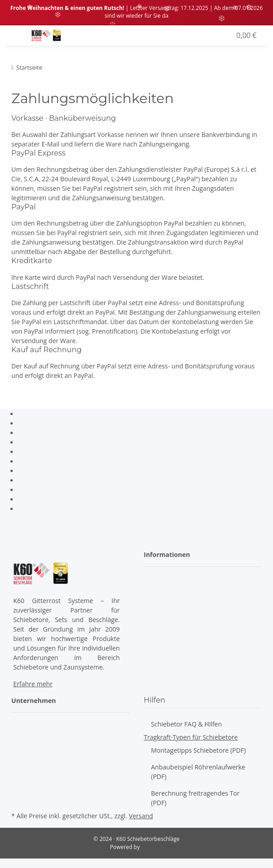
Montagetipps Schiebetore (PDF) (199, 750)
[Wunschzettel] (224, 35)
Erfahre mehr (33, 684)
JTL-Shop (152, 847)
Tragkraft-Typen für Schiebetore (191, 737)
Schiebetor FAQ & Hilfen (187, 724)
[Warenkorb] (246, 35)
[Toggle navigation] (17, 30)
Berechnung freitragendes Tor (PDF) (196, 798)
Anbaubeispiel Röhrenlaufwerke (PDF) (198, 772)
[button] (207, 35)
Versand (141, 816)
